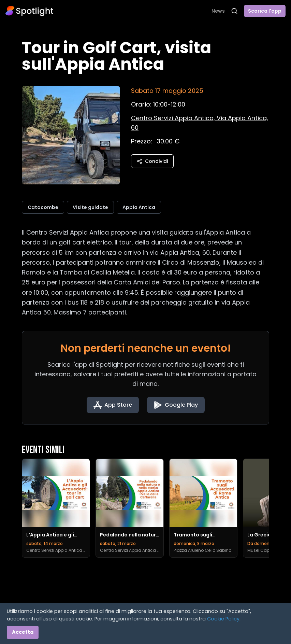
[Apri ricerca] (234, 11)
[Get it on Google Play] (176, 405)
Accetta (23, 632)
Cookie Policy (223, 619)
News (218, 11)
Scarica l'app (265, 11)
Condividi (152, 161)
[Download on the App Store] (113, 405)
